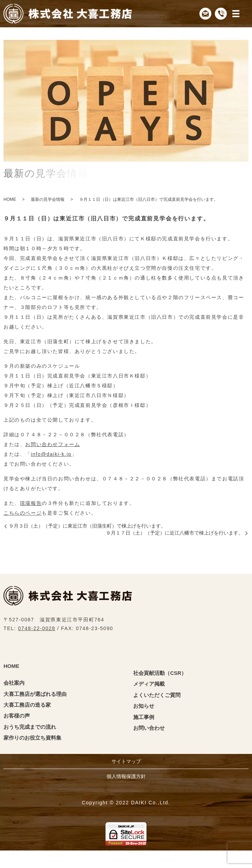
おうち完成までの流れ (30, 727)
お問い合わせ (149, 728)
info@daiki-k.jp (51, 454)
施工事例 (144, 717)
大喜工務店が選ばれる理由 (35, 694)
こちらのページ (22, 513)
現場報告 (30, 503)
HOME (10, 199)
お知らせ (144, 706)
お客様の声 (17, 716)
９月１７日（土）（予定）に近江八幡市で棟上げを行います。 (175, 533)
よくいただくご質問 (157, 695)
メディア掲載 (149, 684)
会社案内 (14, 683)
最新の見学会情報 (48, 199)
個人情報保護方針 (126, 776)
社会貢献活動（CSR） (160, 673)
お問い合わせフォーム (52, 444)
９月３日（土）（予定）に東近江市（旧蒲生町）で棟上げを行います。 (87, 526)
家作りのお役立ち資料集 (32, 738)
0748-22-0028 (36, 628)
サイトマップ (126, 761)
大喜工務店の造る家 (27, 705)
